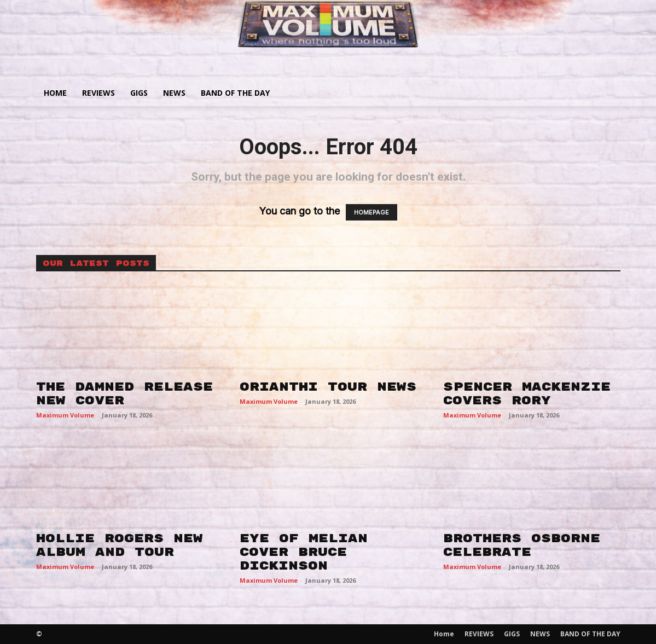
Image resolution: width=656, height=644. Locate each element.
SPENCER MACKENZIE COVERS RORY (527, 394)
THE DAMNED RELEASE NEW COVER (124, 394)
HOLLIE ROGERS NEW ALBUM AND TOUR (120, 545)
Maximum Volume (65, 415)
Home (55, 93)
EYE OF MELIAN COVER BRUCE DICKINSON (304, 552)
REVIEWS (98, 93)
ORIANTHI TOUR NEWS (328, 387)
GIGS (139, 93)
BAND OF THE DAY (235, 93)
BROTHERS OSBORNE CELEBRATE (522, 545)
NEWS (174, 93)
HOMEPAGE (371, 212)
